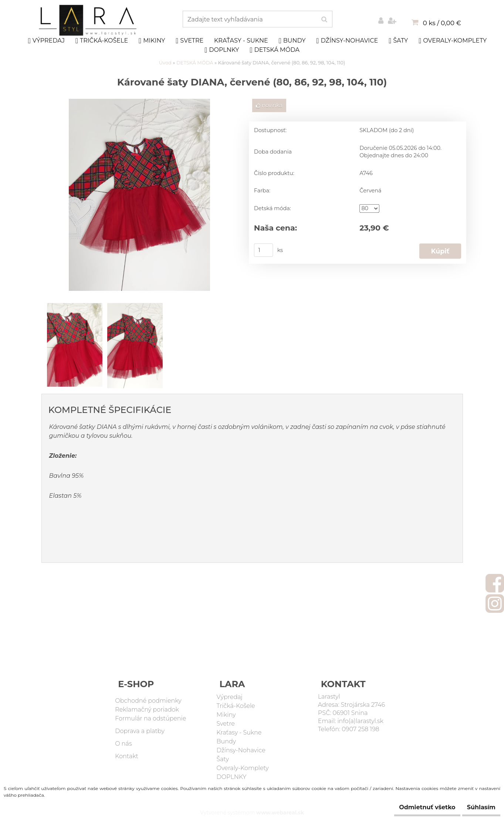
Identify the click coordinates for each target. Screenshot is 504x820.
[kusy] (263, 250)
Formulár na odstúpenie (150, 718)
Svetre (190, 41)
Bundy (292, 41)
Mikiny (152, 41)
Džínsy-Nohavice (347, 41)
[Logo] (89, 20)
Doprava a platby (140, 731)
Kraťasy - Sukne (241, 41)
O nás (123, 744)
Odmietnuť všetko (414, 807)
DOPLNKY (222, 50)
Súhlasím (477, 807)
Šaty (398, 41)
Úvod (165, 63)
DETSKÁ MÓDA (275, 50)
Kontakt (127, 756)
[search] (324, 20)
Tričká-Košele (102, 41)
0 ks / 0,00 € (442, 23)
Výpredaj (46, 41)
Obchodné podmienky (148, 701)
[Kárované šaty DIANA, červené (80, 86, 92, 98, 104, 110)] (139, 102)
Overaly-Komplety (453, 41)
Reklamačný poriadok (147, 710)
